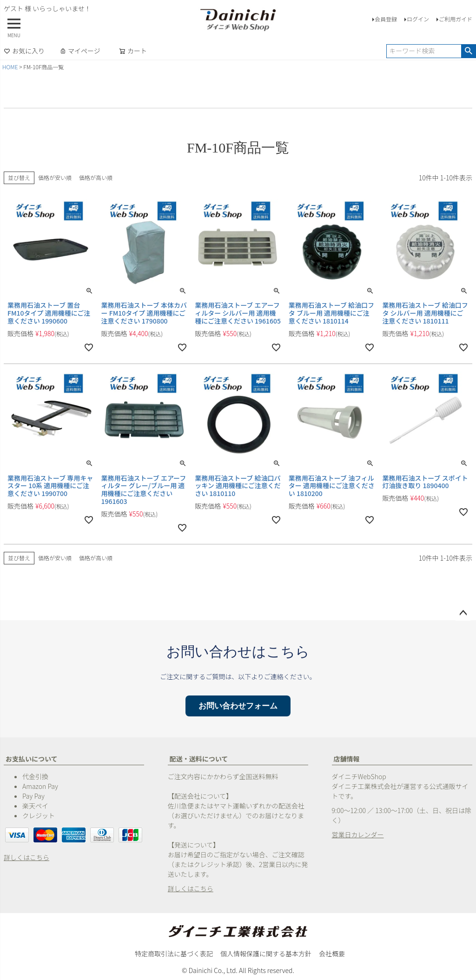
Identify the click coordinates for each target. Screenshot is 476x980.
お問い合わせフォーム (238, 706)
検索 (468, 51)
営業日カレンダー (358, 834)
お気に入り (24, 51)
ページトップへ (463, 613)
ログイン (418, 19)
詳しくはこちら (26, 857)
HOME (10, 67)
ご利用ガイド (456, 19)
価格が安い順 (55, 177)
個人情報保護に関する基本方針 (266, 954)
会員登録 (386, 19)
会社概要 (332, 954)
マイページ (80, 51)
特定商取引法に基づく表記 (174, 954)
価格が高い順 (96, 177)
